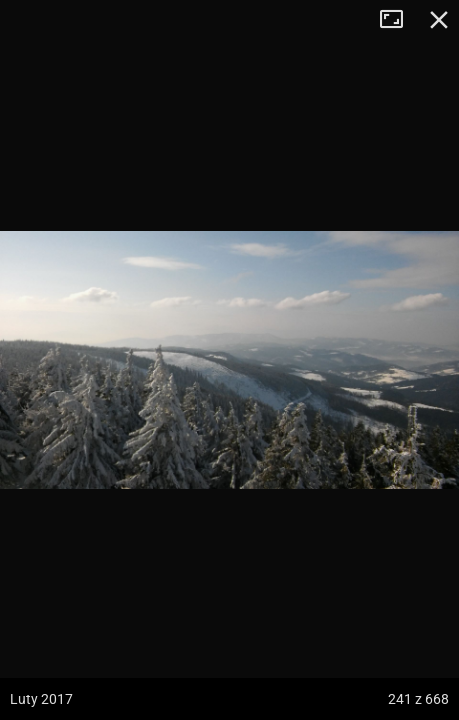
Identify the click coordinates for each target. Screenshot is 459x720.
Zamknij (439, 20)
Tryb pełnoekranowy (399, 20)
